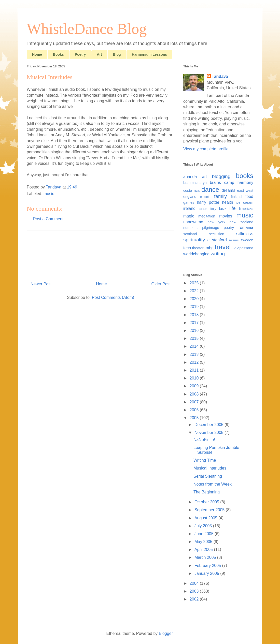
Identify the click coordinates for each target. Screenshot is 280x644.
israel (203, 209)
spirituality (194, 240)
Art (99, 54)
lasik (223, 209)
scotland (190, 234)
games (189, 202)
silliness (245, 234)
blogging (221, 176)
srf (209, 240)
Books (58, 54)
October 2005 (207, 502)
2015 (195, 338)
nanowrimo (193, 222)
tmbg (209, 248)
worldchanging (196, 254)
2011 (195, 370)
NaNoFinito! (204, 440)
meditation (207, 216)
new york (216, 222)
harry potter (208, 202)
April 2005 (204, 550)
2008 (195, 394)
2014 (195, 346)
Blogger (166, 633)
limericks (246, 209)
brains (215, 182)
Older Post (161, 284)
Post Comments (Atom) (113, 297)
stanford (219, 240)
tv (234, 248)
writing (218, 254)
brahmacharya (195, 183)
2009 (195, 386)
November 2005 (209, 433)
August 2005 (206, 518)
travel (223, 247)
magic (189, 216)
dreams (228, 190)
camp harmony (239, 182)
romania (246, 228)
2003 (195, 591)
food (249, 196)
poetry (229, 228)
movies (226, 216)
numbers (190, 228)
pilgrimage (211, 228)
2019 (195, 307)
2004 (195, 583)
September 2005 (210, 510)
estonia (205, 197)
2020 (195, 299)
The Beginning (207, 492)
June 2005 (205, 534)
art (205, 177)
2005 (195, 418)
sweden (247, 240)
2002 (195, 599)
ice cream (244, 202)
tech (187, 248)
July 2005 (204, 526)
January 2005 (207, 573)
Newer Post (41, 284)
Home (37, 54)
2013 (195, 354)
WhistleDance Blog (87, 29)
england (190, 197)
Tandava (220, 76)
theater (198, 248)
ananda (190, 177)
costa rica (191, 191)
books (245, 176)
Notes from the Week (213, 484)
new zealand (241, 222)
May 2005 (204, 542)
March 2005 (206, 557)
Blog (117, 54)
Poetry (80, 54)
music (49, 194)
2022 (195, 291)
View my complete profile (206, 149)
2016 (195, 331)
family (220, 196)
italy (213, 209)
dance (210, 189)
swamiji (234, 240)
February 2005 (208, 566)
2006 (195, 410)
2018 (195, 315)
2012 (195, 362)
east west (245, 191)
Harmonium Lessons (149, 54)
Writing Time (205, 460)
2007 (195, 402)
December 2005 (209, 425)
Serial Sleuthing (208, 476)
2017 (195, 323)
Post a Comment (48, 219)
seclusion (217, 234)
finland (236, 197)
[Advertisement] (101, 254)
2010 (195, 378)
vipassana (245, 248)
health (228, 202)
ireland (189, 208)
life (233, 208)
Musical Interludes (210, 468)
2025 (195, 283)
